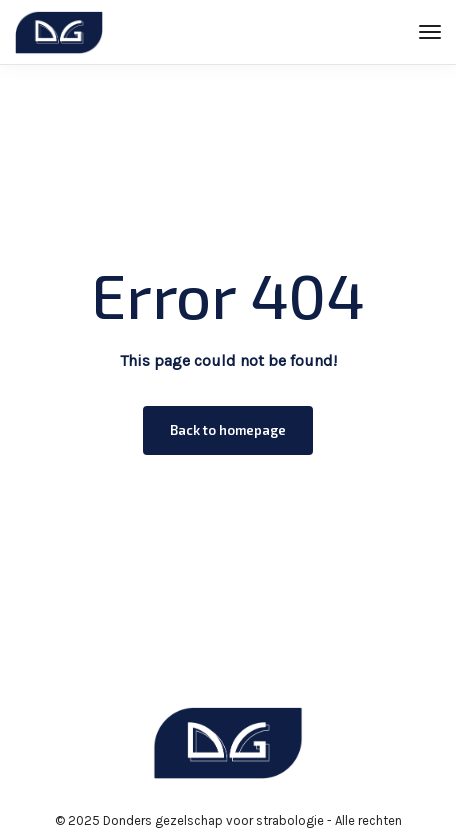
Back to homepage (228, 430)
